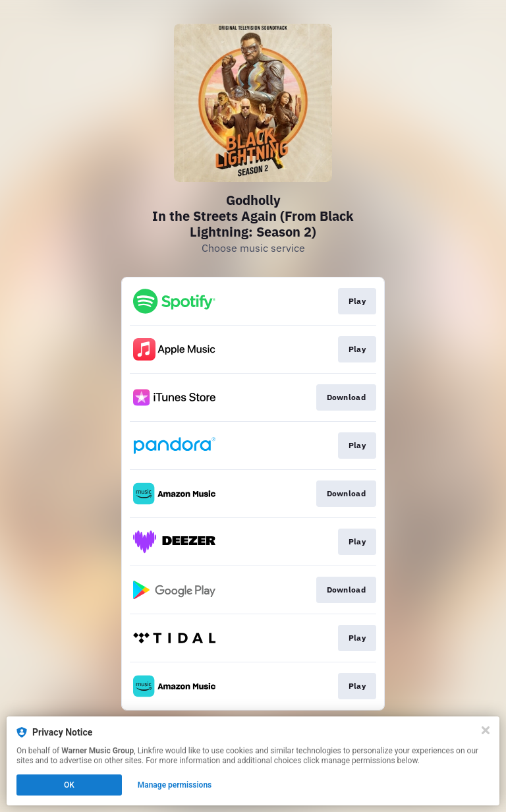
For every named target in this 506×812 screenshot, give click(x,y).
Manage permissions (175, 785)
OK (69, 785)
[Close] (486, 730)
